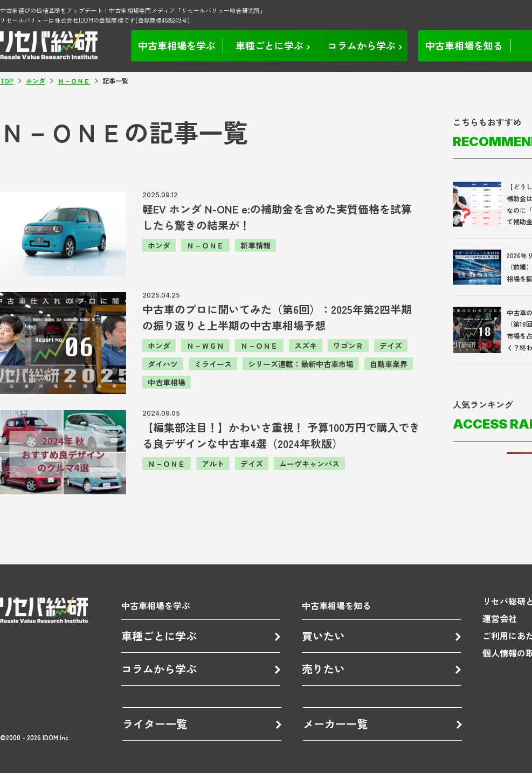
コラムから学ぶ (159, 669)
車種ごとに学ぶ (159, 636)
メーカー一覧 (335, 724)
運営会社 (500, 618)
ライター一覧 (155, 724)
